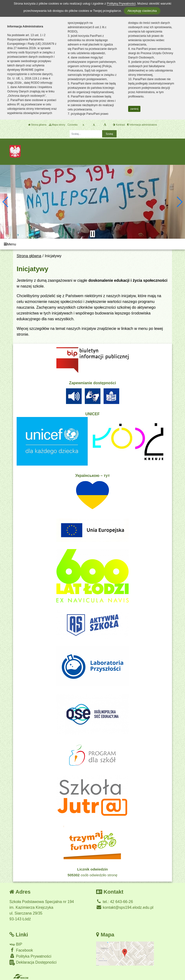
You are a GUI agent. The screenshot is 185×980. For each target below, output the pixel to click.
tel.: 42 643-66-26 (115, 902)
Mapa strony (57, 125)
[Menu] (92, 244)
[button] (6, 202)
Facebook (21, 950)
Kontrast (119, 125)
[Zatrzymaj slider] (92, 234)
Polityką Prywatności (121, 3)
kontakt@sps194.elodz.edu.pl (125, 907)
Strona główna (37, 125)
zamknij (134, 109)
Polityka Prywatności (30, 956)
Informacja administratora (142, 125)
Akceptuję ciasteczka (142, 11)
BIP (16, 944)
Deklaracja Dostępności (33, 963)
